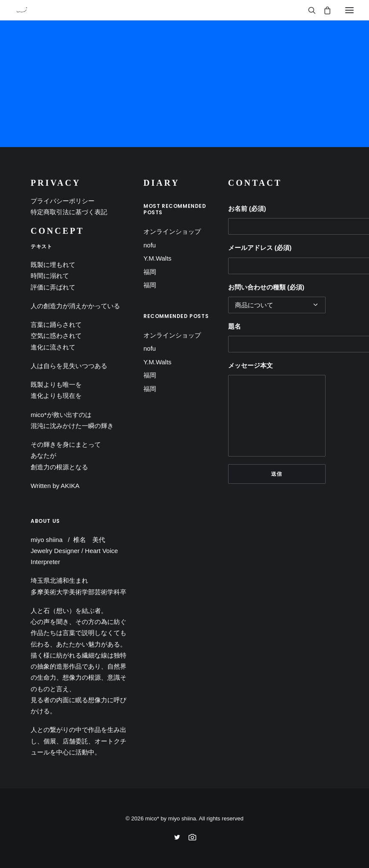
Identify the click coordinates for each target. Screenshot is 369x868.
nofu (150, 245)
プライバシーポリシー (63, 201)
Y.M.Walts (157, 258)
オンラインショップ (172, 231)
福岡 (150, 272)
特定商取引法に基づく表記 (69, 212)
